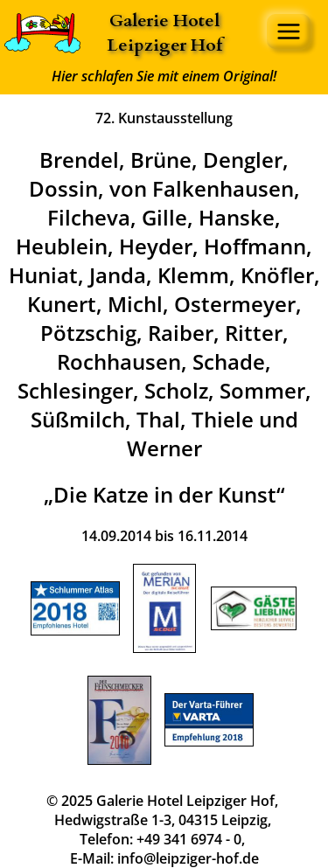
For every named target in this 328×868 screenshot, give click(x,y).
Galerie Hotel (164, 21)
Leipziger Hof (164, 45)
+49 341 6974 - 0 (189, 839)
